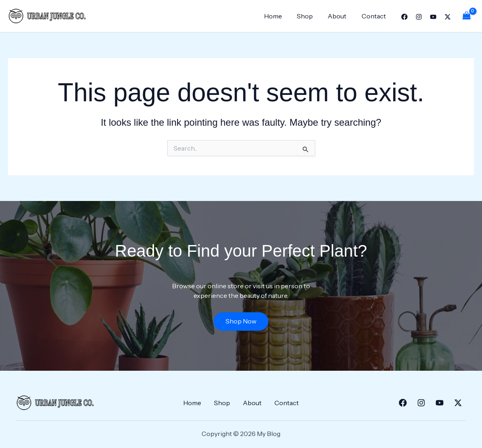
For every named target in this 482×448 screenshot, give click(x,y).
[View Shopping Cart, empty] (466, 16)
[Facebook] (404, 17)
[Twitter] (448, 17)
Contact (375, 16)
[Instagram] (419, 17)
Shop (310, 16)
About (340, 16)
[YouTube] (433, 17)
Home (280, 16)
